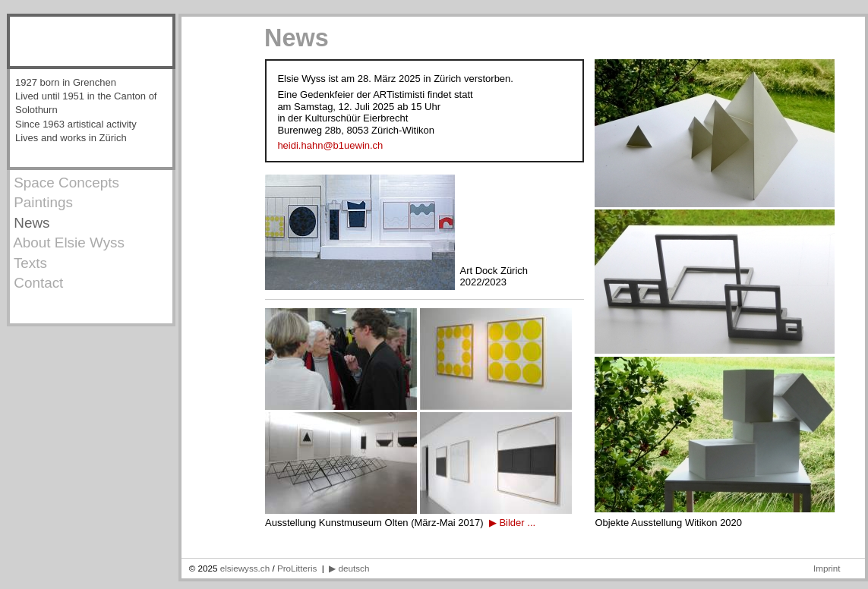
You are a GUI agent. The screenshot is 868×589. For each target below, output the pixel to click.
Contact (36, 283)
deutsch (354, 568)
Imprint (827, 568)
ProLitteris (297, 568)
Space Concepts (65, 183)
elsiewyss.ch (246, 568)
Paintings (41, 202)
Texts (28, 263)
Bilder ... (517, 523)
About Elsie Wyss (67, 243)
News (30, 223)
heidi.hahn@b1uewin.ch (330, 145)
